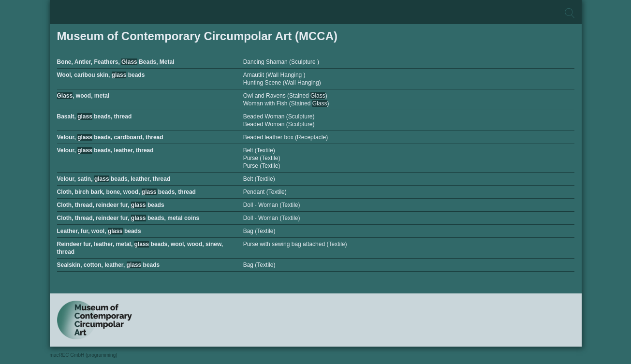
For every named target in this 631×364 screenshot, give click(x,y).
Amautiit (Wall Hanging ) (274, 75)
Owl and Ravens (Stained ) (285, 96)
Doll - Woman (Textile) (272, 205)
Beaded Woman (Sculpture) (279, 116)
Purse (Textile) (262, 158)
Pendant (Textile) (265, 192)
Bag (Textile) (259, 231)
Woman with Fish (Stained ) (286, 103)
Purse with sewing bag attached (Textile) (295, 244)
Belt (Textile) (259, 150)
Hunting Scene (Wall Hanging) (282, 83)
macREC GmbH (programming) (84, 355)
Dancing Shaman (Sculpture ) (281, 62)
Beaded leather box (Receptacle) (286, 137)
